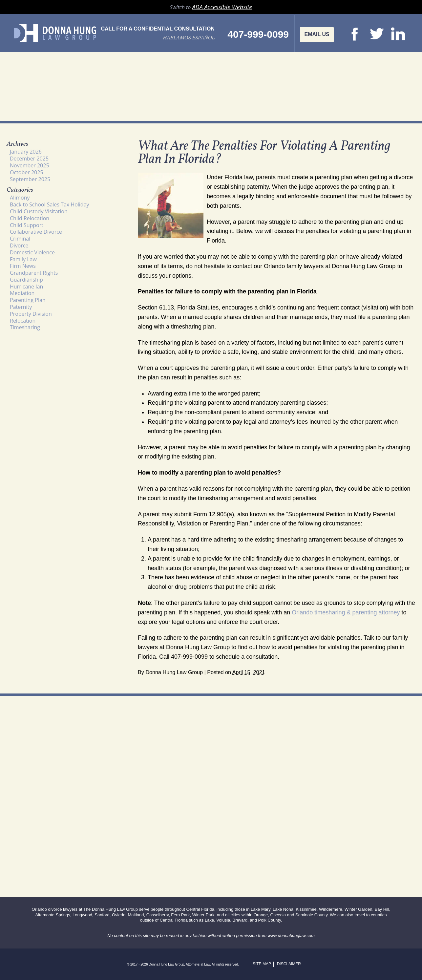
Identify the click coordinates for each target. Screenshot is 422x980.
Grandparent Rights (34, 273)
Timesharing (25, 327)
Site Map (262, 964)
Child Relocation (30, 218)
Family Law (23, 259)
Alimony (20, 198)
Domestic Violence (32, 252)
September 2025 (30, 179)
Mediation (22, 293)
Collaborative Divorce (36, 232)
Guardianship (26, 280)
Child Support (27, 225)
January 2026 (26, 152)
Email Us (317, 34)
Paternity (21, 307)
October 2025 (27, 172)
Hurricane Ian (26, 287)
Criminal (20, 239)
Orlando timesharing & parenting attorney (346, 612)
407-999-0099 (258, 34)
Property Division (31, 314)
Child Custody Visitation (39, 211)
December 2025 (29, 159)
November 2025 (30, 165)
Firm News (23, 266)
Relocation (23, 321)
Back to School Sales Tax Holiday (50, 204)
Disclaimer (289, 964)
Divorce (19, 245)
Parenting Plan (28, 300)
